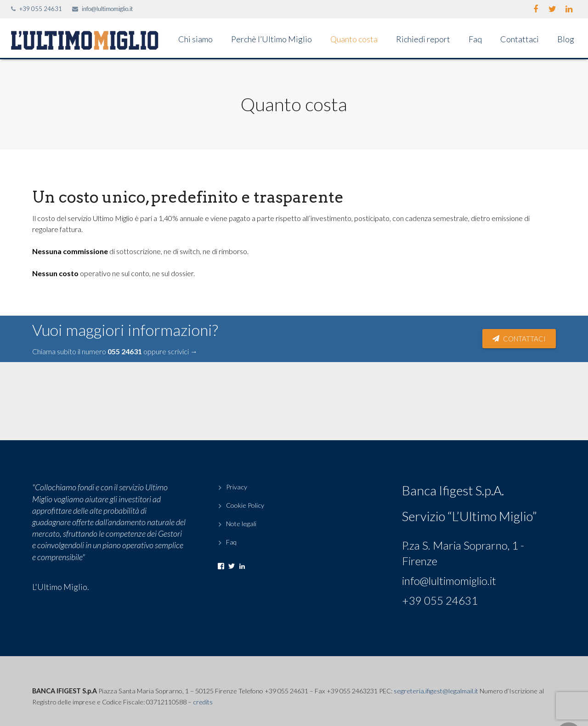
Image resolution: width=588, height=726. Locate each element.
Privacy (237, 487)
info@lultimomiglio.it (107, 9)
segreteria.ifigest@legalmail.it (436, 691)
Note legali (241, 524)
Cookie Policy (245, 505)
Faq (231, 542)
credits (203, 702)
